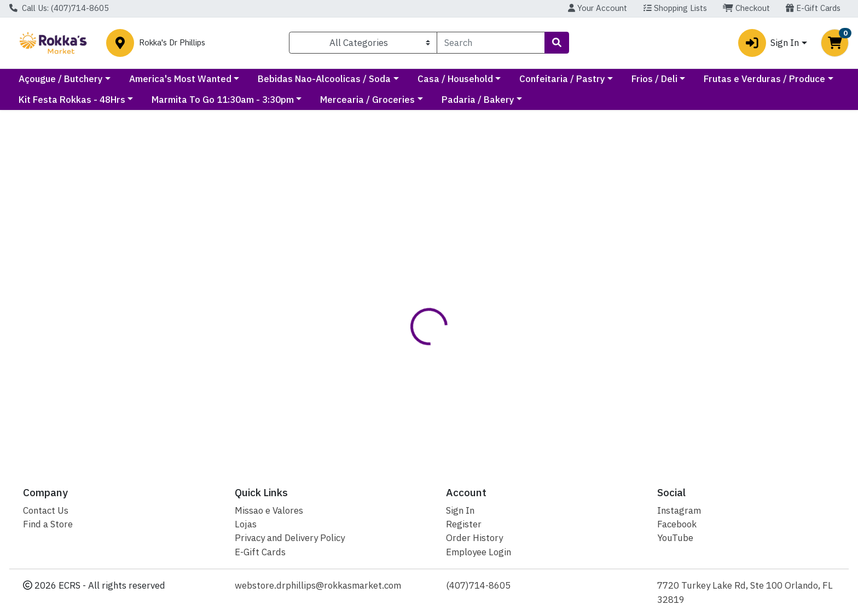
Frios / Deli (752, 79)
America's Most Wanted (278, 79)
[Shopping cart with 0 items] (835, 43)
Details (390, 275)
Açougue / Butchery (159, 79)
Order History (474, 538)
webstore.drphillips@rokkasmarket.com (318, 585)
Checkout (746, 8)
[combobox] (491, 43)
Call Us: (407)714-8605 (59, 8)
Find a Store (48, 524)
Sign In (460, 510)
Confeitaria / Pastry (660, 79)
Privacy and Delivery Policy (290, 538)
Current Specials (54, 79)
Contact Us (46, 510)
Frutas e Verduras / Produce (79, 100)
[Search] (491, 43)
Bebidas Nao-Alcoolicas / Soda (423, 79)
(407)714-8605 (478, 585)
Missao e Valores (269, 510)
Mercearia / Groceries (516, 100)
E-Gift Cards (813, 8)
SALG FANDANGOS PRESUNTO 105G (450, 412)
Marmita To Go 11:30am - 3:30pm (370, 100)
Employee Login (479, 552)
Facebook (677, 524)
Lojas (246, 524)
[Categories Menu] (363, 43)
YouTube (675, 538)
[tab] (390, 275)
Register (464, 524)
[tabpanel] (608, 323)
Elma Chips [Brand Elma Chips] (495, 319)
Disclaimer (445, 275)
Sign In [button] (769, 43)
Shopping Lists (675, 8)
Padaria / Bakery (626, 100)
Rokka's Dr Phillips (172, 43)
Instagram (679, 510)
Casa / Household (553, 79)
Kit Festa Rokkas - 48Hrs (220, 100)
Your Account (598, 8)
